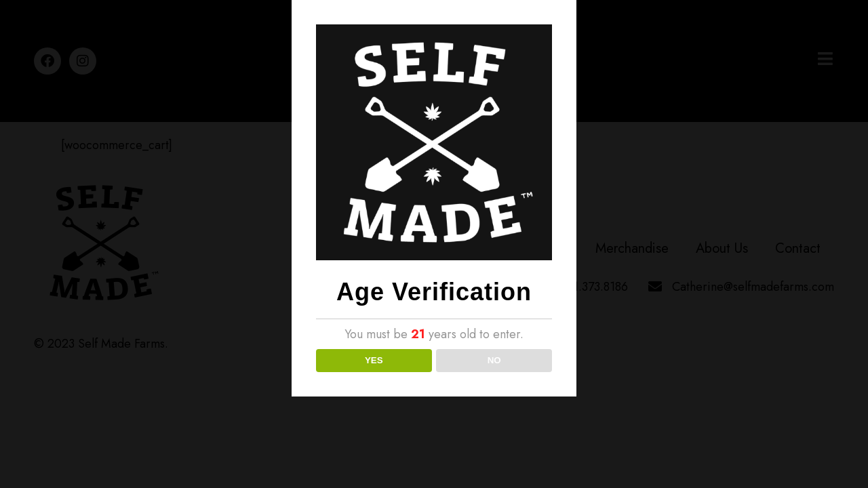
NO (494, 360)
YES (374, 360)
